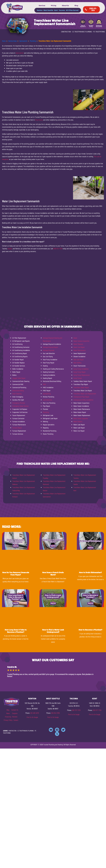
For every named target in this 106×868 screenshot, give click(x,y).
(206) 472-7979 (58, 249)
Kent (56, 10)
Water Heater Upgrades (81, 418)
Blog (76, 5)
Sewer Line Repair (79, 347)
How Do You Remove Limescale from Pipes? (16, 574)
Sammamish (20, 53)
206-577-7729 (97, 710)
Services (42, 5)
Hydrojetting (47, 394)
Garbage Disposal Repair (50, 347)
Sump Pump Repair (80, 372)
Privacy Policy (8, 720)
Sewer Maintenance (79, 350)
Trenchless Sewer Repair (81, 387)
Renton (40, 10)
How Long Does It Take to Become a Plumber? (16, 631)
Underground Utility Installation (83, 400)
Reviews (15, 717)
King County (39, 120)
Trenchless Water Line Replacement (85, 394)
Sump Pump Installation (81, 369)
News (8, 713)
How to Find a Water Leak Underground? (53, 631)
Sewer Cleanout (78, 344)
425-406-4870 (35, 713)
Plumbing (46, 412)
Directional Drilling (18, 390)
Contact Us (15, 710)
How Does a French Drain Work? (53, 574)
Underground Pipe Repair (81, 397)
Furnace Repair (17, 428)
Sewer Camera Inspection (81, 341)
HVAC (44, 384)
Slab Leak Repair (79, 360)
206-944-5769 (55, 713)
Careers (16, 720)
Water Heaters (78, 421)
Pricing (54, 5)
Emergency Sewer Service (20, 406)
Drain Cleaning (17, 394)
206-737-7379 (76, 710)
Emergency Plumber (19, 403)
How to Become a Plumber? (90, 630)
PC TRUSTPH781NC (99, 32)
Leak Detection (47, 400)
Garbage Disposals (49, 350)
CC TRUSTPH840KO (78, 32)
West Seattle (48, 10)
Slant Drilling (77, 363)
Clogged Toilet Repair (19, 378)
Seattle (10, 249)
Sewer (75, 338)
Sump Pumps (78, 378)
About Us (65, 5)
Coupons (15, 713)
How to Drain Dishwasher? (90, 572)
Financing (8, 717)
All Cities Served (72, 10)
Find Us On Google (32, 717)
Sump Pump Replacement (82, 375)
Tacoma (62, 10)
